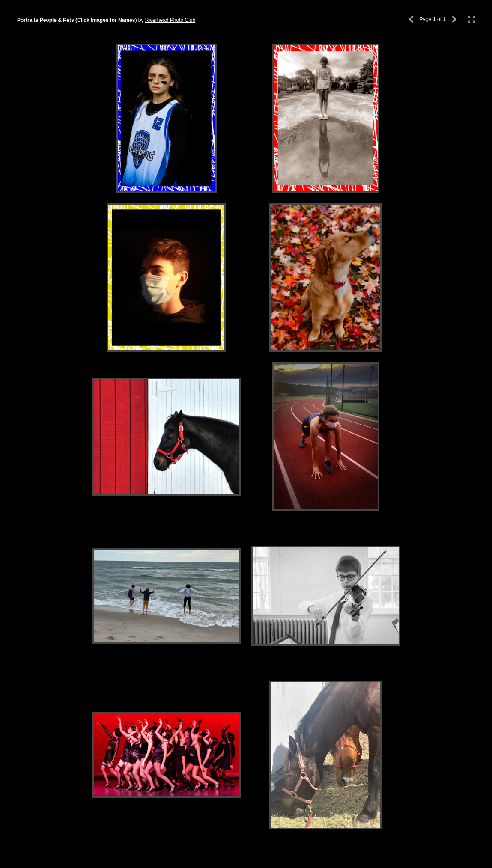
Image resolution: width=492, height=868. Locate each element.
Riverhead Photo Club (170, 20)
